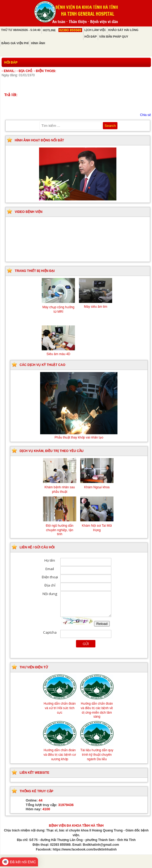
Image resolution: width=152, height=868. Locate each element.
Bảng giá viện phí (15, 43)
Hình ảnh (38, 43)
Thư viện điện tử (34, 667)
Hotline (62, 30)
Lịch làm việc (95, 30)
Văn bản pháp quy (114, 37)
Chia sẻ (145, 115)
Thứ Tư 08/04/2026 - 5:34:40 (21, 30)
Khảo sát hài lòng (123, 30)
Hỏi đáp (91, 37)
